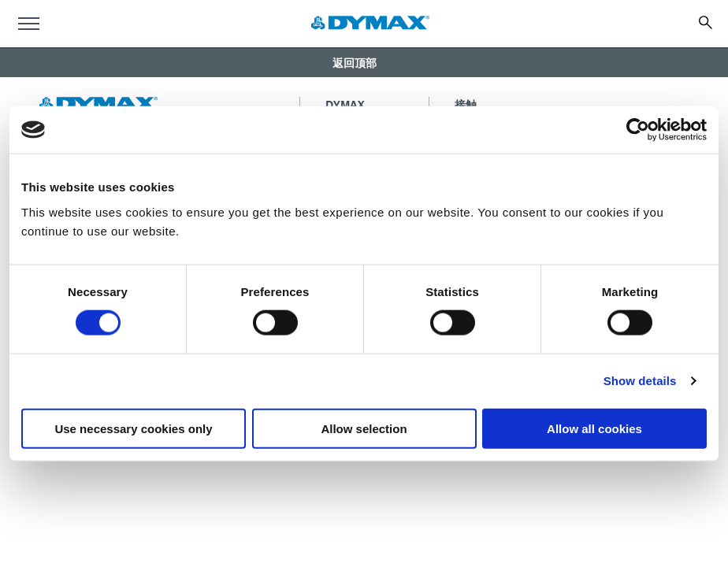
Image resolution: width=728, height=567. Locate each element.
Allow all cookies (594, 428)
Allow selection (364, 428)
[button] (364, 62)
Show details (640, 381)
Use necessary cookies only (133, 428)
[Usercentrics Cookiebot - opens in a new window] (638, 130)
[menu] (28, 24)
